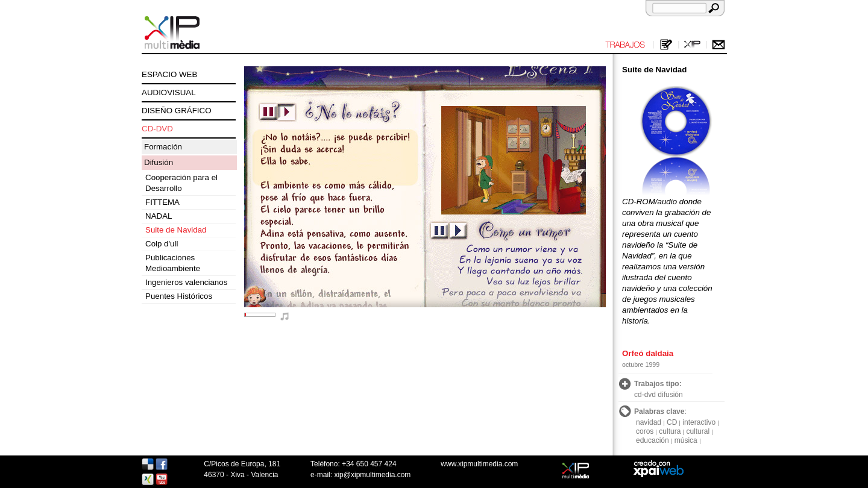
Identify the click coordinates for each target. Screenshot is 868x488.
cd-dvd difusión (659, 395)
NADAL (159, 216)
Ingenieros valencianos (186, 282)
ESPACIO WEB (169, 74)
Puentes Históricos (179, 296)
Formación (163, 147)
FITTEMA (162, 202)
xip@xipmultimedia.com (372, 475)
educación (653, 440)
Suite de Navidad (176, 230)
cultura (670, 431)
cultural (698, 431)
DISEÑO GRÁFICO (177, 111)
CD (672, 422)
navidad (649, 422)
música (686, 440)
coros (645, 431)
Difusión (159, 162)
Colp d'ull (162, 244)
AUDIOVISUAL (169, 92)
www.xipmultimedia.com (479, 464)
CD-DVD (157, 129)
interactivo (699, 422)
